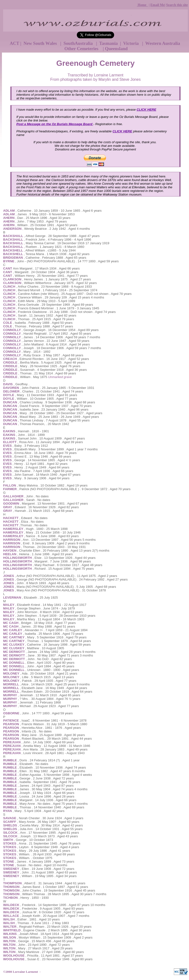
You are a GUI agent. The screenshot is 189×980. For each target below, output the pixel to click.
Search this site (177, 5)
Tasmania (109, 43)
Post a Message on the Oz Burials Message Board (55, 124)
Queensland (116, 49)
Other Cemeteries (83, 49)
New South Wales (41, 43)
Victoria (131, 43)
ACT (15, 43)
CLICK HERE (146, 110)
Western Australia (163, 43)
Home (142, 5)
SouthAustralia (79, 43)
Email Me (158, 5)
